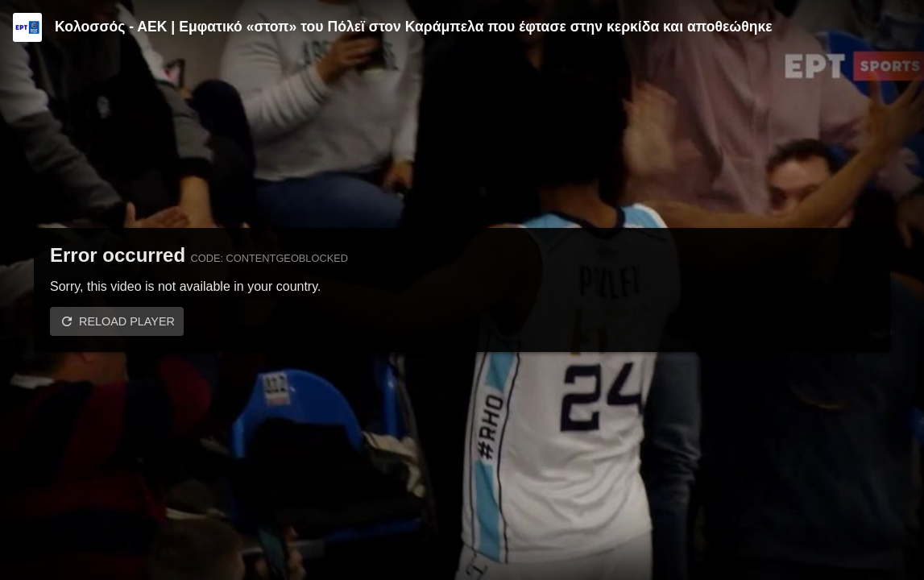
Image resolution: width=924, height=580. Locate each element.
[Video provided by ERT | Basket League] (27, 27)
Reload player (127, 321)
